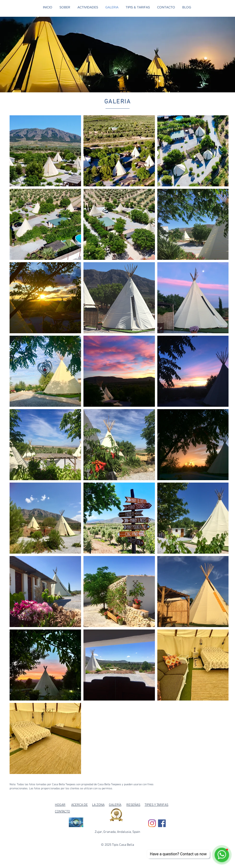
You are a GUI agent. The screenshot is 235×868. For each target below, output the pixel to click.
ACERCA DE (79, 805)
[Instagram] (152, 823)
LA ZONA (98, 805)
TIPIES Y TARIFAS (156, 805)
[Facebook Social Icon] (162, 823)
